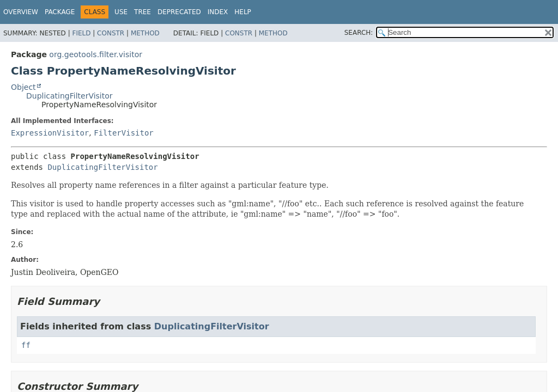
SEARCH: (359, 33)
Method (145, 33)
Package (60, 12)
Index (218, 12)
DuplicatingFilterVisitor (69, 96)
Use (121, 12)
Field (81, 33)
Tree (142, 12)
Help (243, 12)
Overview (21, 12)
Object (23, 87)
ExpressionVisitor (50, 133)
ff (26, 345)
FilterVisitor (124, 133)
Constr (111, 33)
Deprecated (179, 12)
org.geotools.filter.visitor (96, 54)
